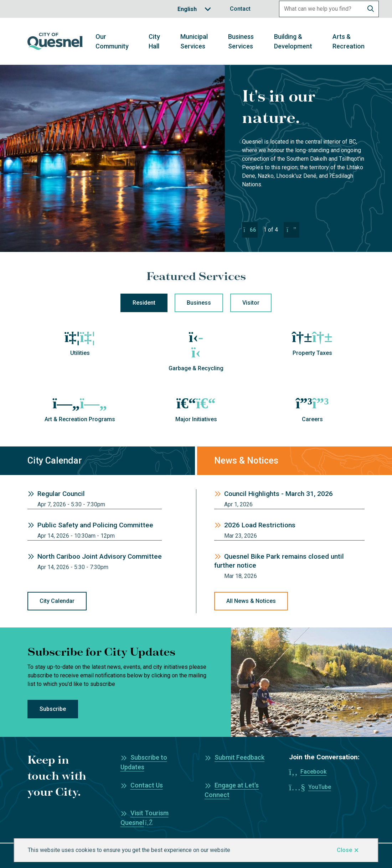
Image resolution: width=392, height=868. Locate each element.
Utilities (80, 353)
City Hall (154, 41)
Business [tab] (199, 303)
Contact (240, 9)
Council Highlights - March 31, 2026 (278, 494)
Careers (312, 419)
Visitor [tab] (251, 303)
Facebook (313, 772)
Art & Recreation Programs (80, 419)
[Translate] (194, 9)
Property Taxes (312, 353)
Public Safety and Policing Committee (95, 525)
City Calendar (57, 601)
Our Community (112, 41)
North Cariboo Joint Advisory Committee (100, 556)
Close (344, 850)
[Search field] (321, 9)
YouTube (320, 787)
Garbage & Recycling (196, 368)
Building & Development (293, 41)
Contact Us (147, 785)
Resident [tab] (144, 303)
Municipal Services (194, 41)
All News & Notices (251, 601)
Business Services (241, 41)
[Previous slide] (250, 230)
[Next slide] (292, 230)
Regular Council (61, 494)
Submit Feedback (239, 757)
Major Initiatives (196, 419)
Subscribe (53, 709)
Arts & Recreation (349, 41)
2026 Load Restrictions (260, 525)
